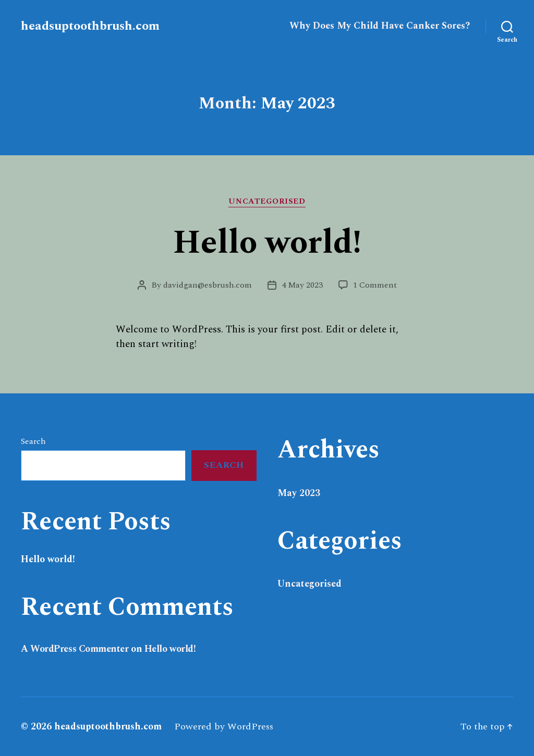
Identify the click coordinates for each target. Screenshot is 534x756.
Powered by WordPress (224, 727)
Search (33, 441)
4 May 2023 (302, 285)
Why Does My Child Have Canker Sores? (380, 26)
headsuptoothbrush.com (90, 26)
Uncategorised (267, 202)
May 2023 (299, 493)
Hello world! (267, 243)
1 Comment (375, 285)
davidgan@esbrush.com (208, 285)
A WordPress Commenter (75, 649)
